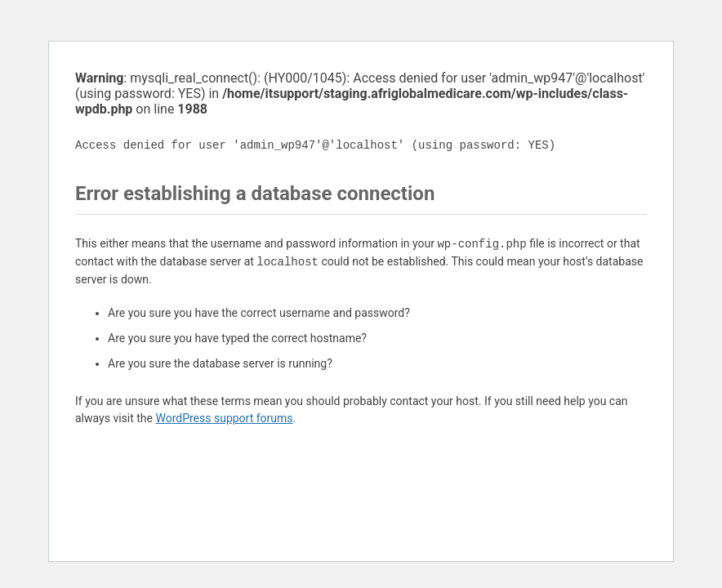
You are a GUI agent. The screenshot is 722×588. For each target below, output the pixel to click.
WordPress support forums (224, 418)
